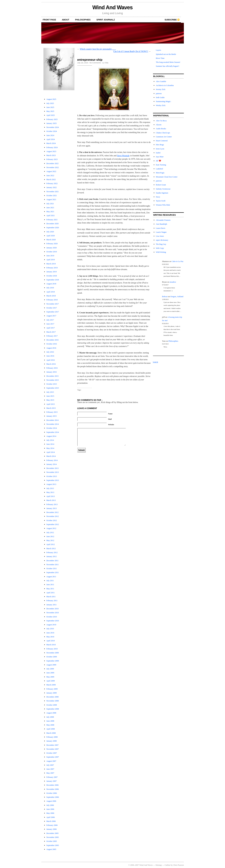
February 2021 (52, 220)
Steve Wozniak (123, 156)
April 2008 (51, 729)
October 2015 (52, 384)
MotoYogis (160, 173)
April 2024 (51, 139)
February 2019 (52, 268)
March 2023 (51, 155)
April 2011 (51, 593)
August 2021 (51, 199)
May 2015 (50, 400)
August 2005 (51, 849)
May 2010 (50, 637)
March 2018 (51, 296)
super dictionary (162, 240)
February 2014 (52, 460)
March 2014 (51, 456)
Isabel (158, 153)
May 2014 (50, 448)
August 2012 (51, 528)
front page (49, 20)
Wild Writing (161, 252)
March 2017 (51, 332)
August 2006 (51, 801)
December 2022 (53, 163)
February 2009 (52, 689)
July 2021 (50, 204)
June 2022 (50, 175)
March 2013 (51, 500)
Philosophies (83, 20)
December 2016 (53, 340)
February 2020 (52, 244)
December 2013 (53, 468)
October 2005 (52, 841)
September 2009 (53, 661)
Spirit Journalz (106, 20)
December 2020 (53, 224)
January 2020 (52, 248)
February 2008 (52, 737)
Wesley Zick (161, 105)
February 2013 (52, 504)
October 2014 (52, 428)
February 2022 (52, 183)
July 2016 (50, 352)
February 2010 (52, 649)
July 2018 (50, 288)
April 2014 (51, 452)
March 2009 (51, 685)
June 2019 (50, 256)
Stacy (158, 197)
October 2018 (52, 276)
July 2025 (50, 103)
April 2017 (51, 328)
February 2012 (52, 552)
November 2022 (53, 167)
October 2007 (52, 753)
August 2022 (51, 171)
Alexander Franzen (163, 220)
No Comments (95, 63)
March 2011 (51, 597)
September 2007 (53, 757)
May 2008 (50, 725)
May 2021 (50, 211)
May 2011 (50, 589)
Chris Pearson (178, 865)
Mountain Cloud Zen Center (167, 177)
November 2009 (53, 653)
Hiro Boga (160, 145)
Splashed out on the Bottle (166, 54)
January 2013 (52, 508)
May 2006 (50, 813)
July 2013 (50, 488)
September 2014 (53, 432)
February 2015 (52, 412)
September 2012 (53, 524)
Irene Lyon (160, 149)
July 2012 (50, 532)
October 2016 (52, 344)
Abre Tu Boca (161, 121)
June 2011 (50, 584)
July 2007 (50, 765)
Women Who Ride (163, 205)
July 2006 (50, 805)
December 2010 (53, 609)
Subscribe (171, 20)
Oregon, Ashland (177, 296)
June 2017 (50, 324)
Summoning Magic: (164, 101)
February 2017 (52, 336)
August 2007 (51, 761)
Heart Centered (162, 141)
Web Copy (160, 248)
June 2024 (50, 135)
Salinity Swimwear (163, 189)
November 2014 (53, 424)
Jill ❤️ (158, 161)
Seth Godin (160, 97)
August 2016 (51, 348)
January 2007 (52, 781)
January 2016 (52, 372)
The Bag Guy (161, 244)
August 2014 (51, 436)
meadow (173, 282)
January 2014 (52, 464)
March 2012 (51, 548)
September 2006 (53, 797)
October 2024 (52, 131)
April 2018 (51, 292)
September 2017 (53, 312)
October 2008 (52, 705)
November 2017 (53, 304)
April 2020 (51, 236)
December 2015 (53, 376)
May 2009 (50, 677)
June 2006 (50, 809)
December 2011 (52, 561)
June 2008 (50, 721)
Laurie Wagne (161, 232)
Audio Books (161, 129)
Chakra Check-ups (163, 133)
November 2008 (53, 701)
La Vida (105, 63)
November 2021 (53, 191)
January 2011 (52, 605)
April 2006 (51, 817)
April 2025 (51, 115)
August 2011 (51, 577)
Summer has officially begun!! (168, 66)
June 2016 (50, 356)
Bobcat (165, 296)
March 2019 (51, 264)
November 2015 (53, 380)
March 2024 (51, 143)
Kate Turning (161, 165)
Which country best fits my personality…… (98, 49)
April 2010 (51, 641)
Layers (158, 50)
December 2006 (53, 785)
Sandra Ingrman (162, 193)
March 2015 (51, 408)
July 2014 (50, 440)
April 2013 (51, 496)
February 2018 (52, 300)
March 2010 (51, 645)
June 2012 (50, 536)
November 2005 (53, 837)
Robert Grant (161, 185)
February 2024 (52, 147)
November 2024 (53, 127)
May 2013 (50, 492)
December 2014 (53, 420)
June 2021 (50, 208)
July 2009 (50, 669)
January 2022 (52, 187)
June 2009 (50, 673)
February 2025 (52, 119)
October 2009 (52, 657)
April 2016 (51, 360)
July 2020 (50, 232)
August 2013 (51, 484)
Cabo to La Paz (178, 261)
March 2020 (51, 240)
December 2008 (53, 697)
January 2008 (52, 741)
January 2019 (52, 272)
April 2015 (51, 404)
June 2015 (50, 396)
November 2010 (53, 613)
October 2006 (52, 793)
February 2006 (52, 825)
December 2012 (53, 512)
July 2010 (50, 629)
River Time (160, 58)
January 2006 (52, 829)
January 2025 (52, 123)
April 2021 (51, 215)
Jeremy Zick (161, 89)
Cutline (167, 865)
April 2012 (51, 544)
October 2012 (52, 520)
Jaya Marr (160, 157)
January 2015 (52, 416)
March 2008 (51, 733)
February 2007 (52, 777)
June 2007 (50, 769)
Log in (155, 362)
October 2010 (52, 617)
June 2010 (50, 633)
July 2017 (50, 320)
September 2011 (53, 572)
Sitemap (159, 865)
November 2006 (53, 789)
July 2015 (50, 392)
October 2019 (52, 252)
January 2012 (52, 556)
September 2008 (53, 709)
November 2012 (53, 516)
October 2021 (52, 195)
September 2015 (53, 388)
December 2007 (53, 745)
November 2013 (53, 472)
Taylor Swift (161, 201)
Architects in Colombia (165, 85)
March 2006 (51, 821)
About (66, 20)
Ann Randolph (162, 224)
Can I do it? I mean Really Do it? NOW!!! (131, 51)
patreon (159, 93)
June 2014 (50, 444)
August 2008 (51, 713)
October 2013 (52, 476)
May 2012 (50, 540)
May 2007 (50, 773)
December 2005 (53, 833)
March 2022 (51, 179)
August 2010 (51, 625)
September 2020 (53, 228)
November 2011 (53, 564)
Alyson (159, 125)
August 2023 (51, 151)
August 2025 (51, 99)
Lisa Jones (160, 236)
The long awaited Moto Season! (168, 62)
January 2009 (52, 693)
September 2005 (53, 845)
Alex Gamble (161, 81)
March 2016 (51, 364)
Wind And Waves (113, 7)
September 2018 (53, 280)
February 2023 (52, 159)
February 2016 (52, 368)
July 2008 (50, 717)
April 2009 (51, 681)
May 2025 (50, 111)
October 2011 (52, 568)
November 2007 (53, 749)
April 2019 (51, 260)
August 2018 (51, 284)
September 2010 (53, 621)
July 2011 (50, 581)
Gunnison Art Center (164, 137)
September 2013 (53, 480)
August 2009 (51, 665)
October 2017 (52, 308)
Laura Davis (161, 228)
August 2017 (51, 316)
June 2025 (50, 107)
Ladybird (159, 169)
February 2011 (52, 600)
